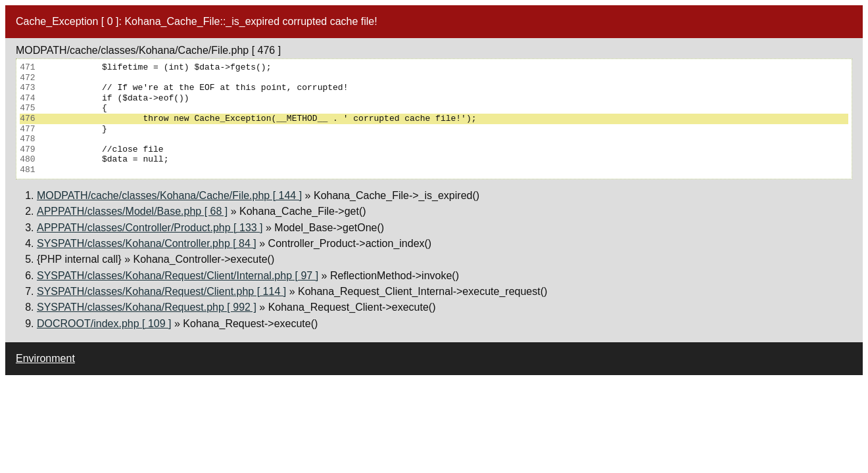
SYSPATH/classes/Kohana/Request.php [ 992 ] (147, 307)
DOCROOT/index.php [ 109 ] (104, 324)
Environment (45, 358)
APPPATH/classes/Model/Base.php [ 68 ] (132, 211)
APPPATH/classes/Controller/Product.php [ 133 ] (150, 228)
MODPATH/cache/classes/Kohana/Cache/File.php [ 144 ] (169, 195)
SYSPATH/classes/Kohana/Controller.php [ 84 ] (147, 243)
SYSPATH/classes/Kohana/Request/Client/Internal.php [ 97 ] (178, 276)
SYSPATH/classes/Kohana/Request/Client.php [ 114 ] (161, 291)
